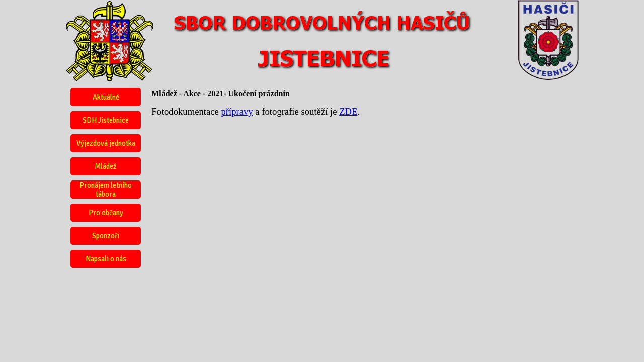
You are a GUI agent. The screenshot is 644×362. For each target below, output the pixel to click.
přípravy (237, 111)
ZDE (348, 111)
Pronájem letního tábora (106, 190)
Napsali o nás (106, 259)
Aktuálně (106, 97)
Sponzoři (106, 236)
